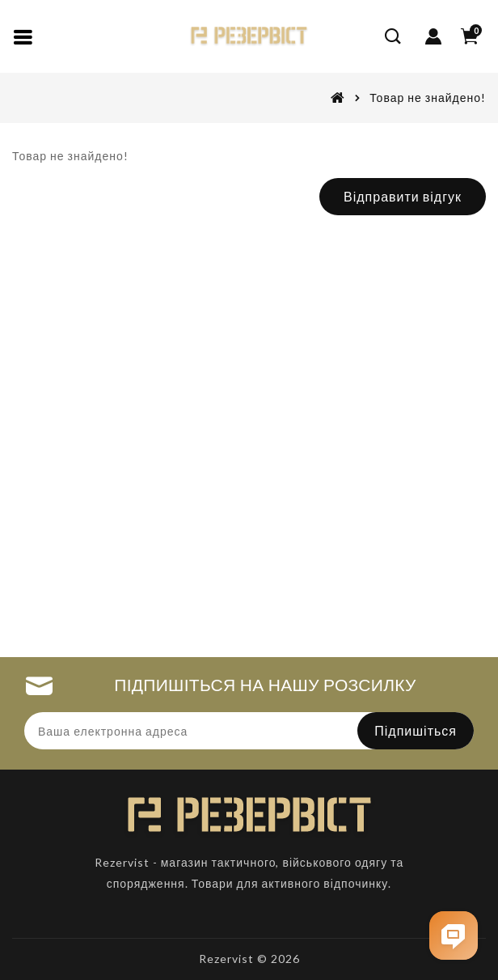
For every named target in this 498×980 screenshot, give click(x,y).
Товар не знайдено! (428, 98)
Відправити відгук (403, 196)
